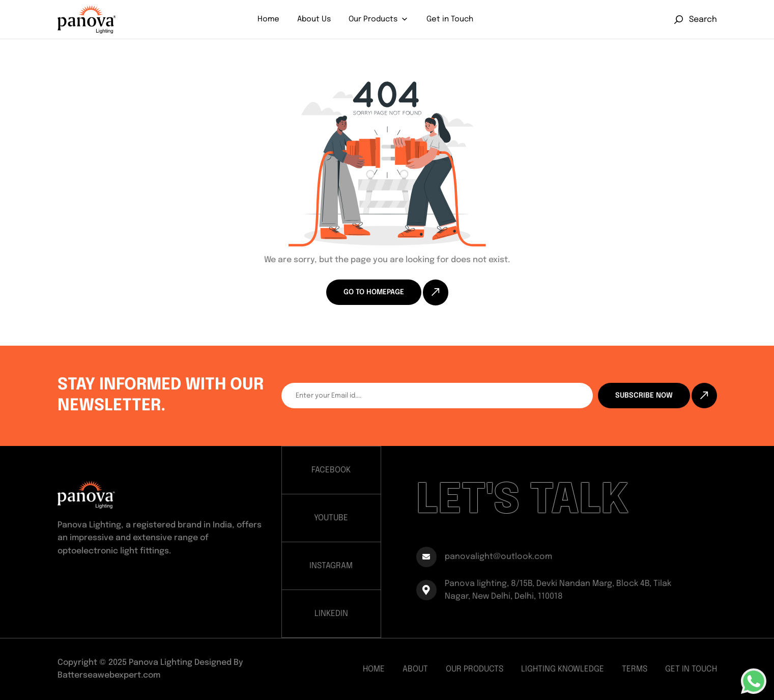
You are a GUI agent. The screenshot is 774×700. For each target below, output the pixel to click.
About (415, 669)
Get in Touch (450, 19)
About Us (314, 19)
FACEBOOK (331, 470)
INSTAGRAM (331, 566)
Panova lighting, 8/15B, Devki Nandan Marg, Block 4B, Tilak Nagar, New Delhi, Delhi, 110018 (544, 590)
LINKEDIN (331, 614)
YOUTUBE (331, 518)
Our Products (373, 19)
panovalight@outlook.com (484, 557)
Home (268, 19)
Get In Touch (691, 669)
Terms (635, 669)
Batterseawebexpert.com (109, 675)
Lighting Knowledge (563, 669)
